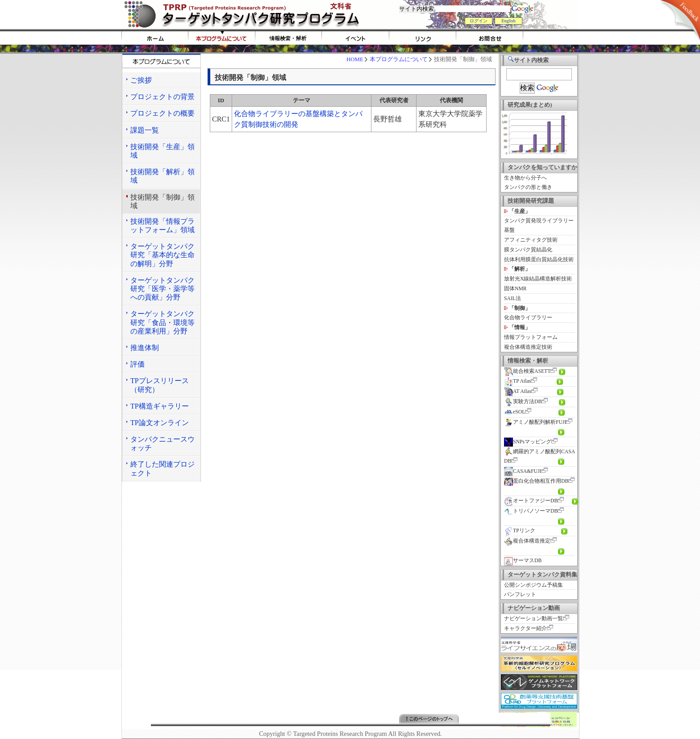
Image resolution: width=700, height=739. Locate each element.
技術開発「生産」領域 (162, 151)
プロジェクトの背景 (162, 97)
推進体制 (145, 348)
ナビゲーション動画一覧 (533, 619)
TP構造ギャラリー (160, 406)
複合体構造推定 (527, 541)
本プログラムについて (399, 59)
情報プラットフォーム (531, 337)
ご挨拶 (141, 80)
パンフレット (520, 595)
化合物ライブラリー (528, 318)
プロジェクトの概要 (162, 113)
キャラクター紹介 (525, 628)
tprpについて (222, 38)
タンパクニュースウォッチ (162, 443)
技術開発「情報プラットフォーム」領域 (162, 225)
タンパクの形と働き (528, 187)
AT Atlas (518, 391)
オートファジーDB (531, 501)
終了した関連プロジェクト (162, 468)
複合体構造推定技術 (528, 347)
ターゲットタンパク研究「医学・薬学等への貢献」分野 (162, 289)
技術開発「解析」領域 (162, 176)
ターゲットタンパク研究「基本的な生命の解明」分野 (162, 255)
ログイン (479, 21)
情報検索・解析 (289, 38)
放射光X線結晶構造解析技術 (538, 279)
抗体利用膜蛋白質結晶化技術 (539, 260)
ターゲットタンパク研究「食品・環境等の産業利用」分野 (162, 322)
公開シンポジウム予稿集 (533, 585)
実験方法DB (523, 402)
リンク (423, 38)
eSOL (515, 412)
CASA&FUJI (523, 471)
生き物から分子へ (525, 178)
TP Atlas (517, 381)
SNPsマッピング (528, 442)
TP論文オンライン (160, 423)
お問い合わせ (490, 38)
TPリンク (520, 531)
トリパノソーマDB (531, 511)
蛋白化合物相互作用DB (536, 481)
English (508, 21)
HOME (155, 38)
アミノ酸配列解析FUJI (535, 422)
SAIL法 (512, 299)
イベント (356, 38)
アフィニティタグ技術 (531, 240)
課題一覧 (145, 130)
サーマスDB (523, 561)
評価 (137, 364)
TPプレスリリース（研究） (160, 385)
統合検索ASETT (527, 371)
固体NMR (515, 289)
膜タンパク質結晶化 (528, 250)
